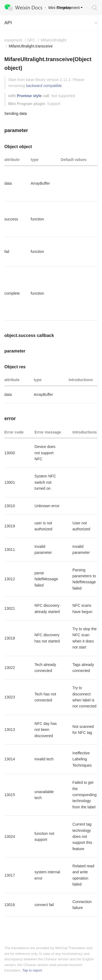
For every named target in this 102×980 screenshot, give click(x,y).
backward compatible (44, 86)
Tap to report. (33, 970)
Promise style (29, 96)
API (8, 23)
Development (69, 8)
